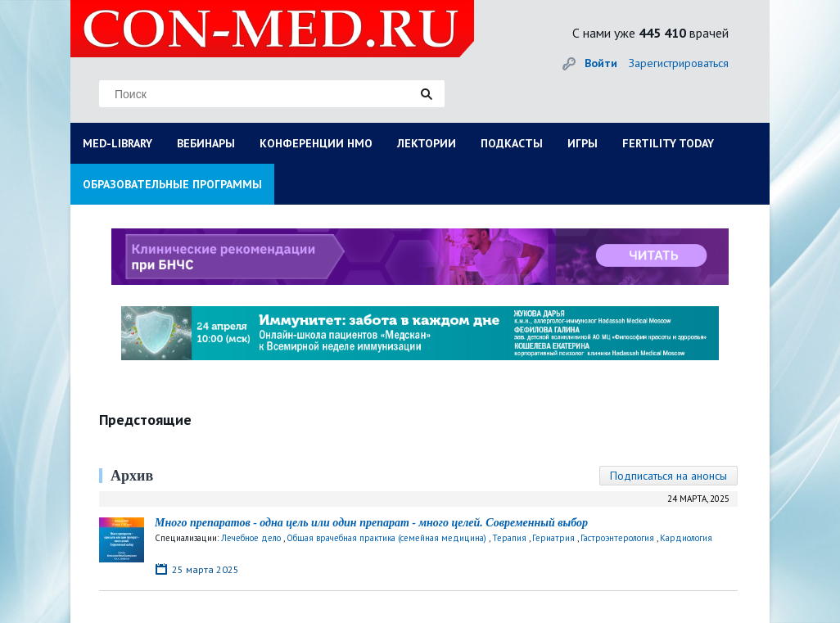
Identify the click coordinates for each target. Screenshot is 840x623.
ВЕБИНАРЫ (206, 143)
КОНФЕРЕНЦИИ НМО (316, 143)
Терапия (509, 538)
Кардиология (686, 538)
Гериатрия (553, 538)
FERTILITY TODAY (668, 143)
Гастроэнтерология (617, 538)
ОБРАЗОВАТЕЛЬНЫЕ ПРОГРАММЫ (172, 184)
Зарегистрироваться (679, 63)
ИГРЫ (583, 143)
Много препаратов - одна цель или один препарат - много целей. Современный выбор (371, 523)
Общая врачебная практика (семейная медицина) (386, 538)
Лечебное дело (251, 538)
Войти (601, 63)
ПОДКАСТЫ (512, 143)
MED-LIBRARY (117, 143)
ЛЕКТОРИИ (427, 143)
